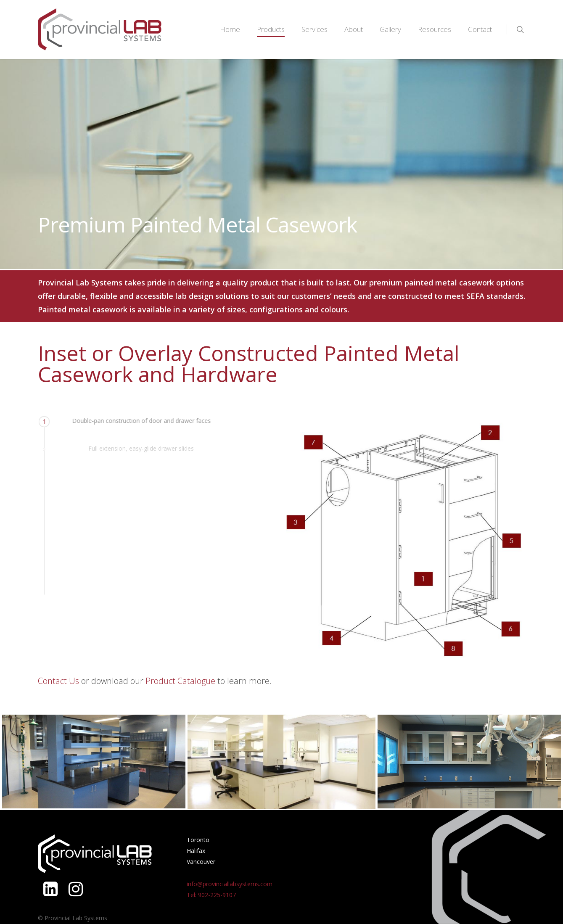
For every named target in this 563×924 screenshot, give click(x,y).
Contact (480, 29)
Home (230, 29)
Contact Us (58, 681)
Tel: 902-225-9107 (211, 895)
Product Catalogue (180, 681)
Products (271, 29)
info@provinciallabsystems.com (230, 884)
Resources (435, 29)
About (354, 29)
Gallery (390, 29)
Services (315, 29)
